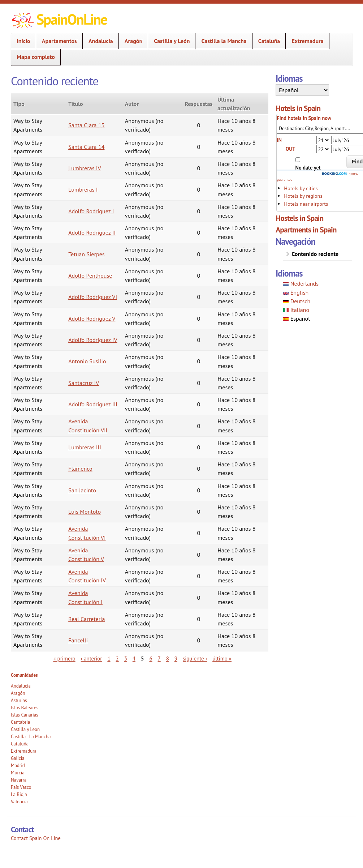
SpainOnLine (72, 19)
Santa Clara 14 (86, 147)
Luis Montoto (85, 512)
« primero (64, 659)
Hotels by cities (301, 188)
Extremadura (305, 41)
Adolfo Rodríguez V (92, 318)
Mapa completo (36, 57)
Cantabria (20, 722)
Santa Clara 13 (86, 125)
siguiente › (195, 659)
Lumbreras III (85, 447)
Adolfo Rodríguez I (91, 211)
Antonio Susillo (87, 361)
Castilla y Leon (25, 729)
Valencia (19, 802)
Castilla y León (170, 41)
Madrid (18, 766)
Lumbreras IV (85, 168)
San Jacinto (82, 490)
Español (296, 318)
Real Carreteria (87, 619)
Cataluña (267, 41)
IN (279, 140)
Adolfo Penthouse (90, 275)
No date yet (308, 168)
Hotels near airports (306, 204)
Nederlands (301, 283)
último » (222, 659)
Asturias (19, 700)
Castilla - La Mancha (31, 737)
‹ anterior (92, 659)
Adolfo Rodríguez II (92, 232)
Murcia (18, 773)
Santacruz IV (84, 383)
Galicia (18, 758)
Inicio (21, 41)
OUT (291, 149)
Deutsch (297, 301)
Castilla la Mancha (222, 41)
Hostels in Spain (299, 218)
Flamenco (80, 469)
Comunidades (24, 675)
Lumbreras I (83, 189)
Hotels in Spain (298, 108)
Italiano (296, 310)
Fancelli (78, 640)
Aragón (131, 41)
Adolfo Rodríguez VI (93, 297)
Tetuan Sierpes (87, 254)
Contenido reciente (315, 254)
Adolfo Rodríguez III (93, 404)
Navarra (19, 780)
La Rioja (19, 794)
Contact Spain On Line (36, 838)
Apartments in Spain (306, 230)
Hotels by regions (303, 196)
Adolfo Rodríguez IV (93, 340)
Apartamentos (57, 41)
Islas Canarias (24, 715)
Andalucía (99, 41)
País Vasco (21, 787)
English (296, 292)
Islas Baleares (25, 708)
